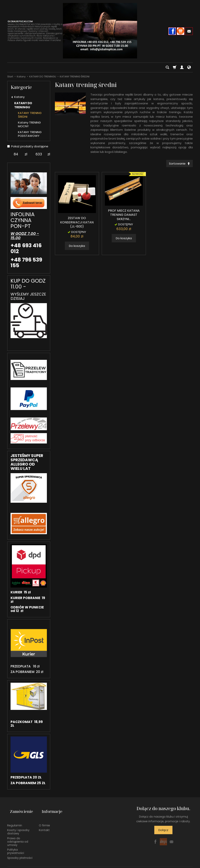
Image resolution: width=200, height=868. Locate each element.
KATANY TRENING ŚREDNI (30, 115)
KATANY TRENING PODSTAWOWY (30, 134)
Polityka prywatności (16, 845)
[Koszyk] (175, 67)
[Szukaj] (167, 67)
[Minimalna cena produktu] (16, 154)
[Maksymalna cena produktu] (39, 154)
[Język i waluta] (189, 67)
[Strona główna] (100, 31)
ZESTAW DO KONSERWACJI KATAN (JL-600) (77, 224)
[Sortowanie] (178, 164)
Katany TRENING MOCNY (29, 124)
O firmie (44, 819)
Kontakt (44, 824)
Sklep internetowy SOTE (179, 864)
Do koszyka (77, 247)
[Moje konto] (182, 67)
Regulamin (15, 819)
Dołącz (163, 830)
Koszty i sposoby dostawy (18, 826)
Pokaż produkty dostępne (28, 146)
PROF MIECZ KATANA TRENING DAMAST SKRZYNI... (124, 216)
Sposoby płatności (20, 852)
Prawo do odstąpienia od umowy (18, 835)
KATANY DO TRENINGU (23, 105)
